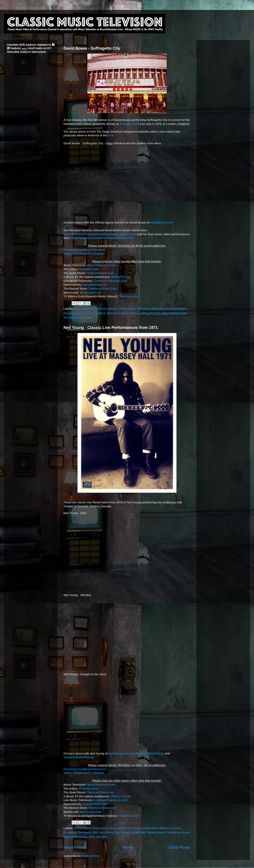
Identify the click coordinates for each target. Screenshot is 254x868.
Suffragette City (150, 313)
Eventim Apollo (130, 124)
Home (128, 847)
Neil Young (80, 837)
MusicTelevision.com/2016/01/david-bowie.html (102, 238)
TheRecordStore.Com (103, 289)
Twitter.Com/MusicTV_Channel (84, 254)
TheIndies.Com (89, 269)
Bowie (112, 309)
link (111, 135)
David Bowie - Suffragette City (92, 48)
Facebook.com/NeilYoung (147, 753)
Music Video (130, 313)
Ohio (91, 837)
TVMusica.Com (128, 296)
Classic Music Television (134, 309)
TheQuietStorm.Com (100, 273)
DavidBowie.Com (161, 223)
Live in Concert (86, 313)
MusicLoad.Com (90, 293)
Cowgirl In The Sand (77, 832)
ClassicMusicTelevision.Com (161, 828)
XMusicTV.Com (121, 277)
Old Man (102, 837)
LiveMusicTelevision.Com (110, 281)
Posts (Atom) (91, 856)
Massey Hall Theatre (143, 832)
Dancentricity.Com (95, 285)
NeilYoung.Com (119, 753)
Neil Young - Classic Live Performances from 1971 (111, 328)
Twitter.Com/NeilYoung (78, 757)
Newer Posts (75, 847)
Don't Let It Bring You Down (110, 832)
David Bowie (160, 309)
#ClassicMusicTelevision (90, 309)
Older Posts (180, 847)
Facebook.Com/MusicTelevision (84, 250)
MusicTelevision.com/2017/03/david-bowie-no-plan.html (100, 234)
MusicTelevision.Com (101, 265)
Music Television (109, 313)
